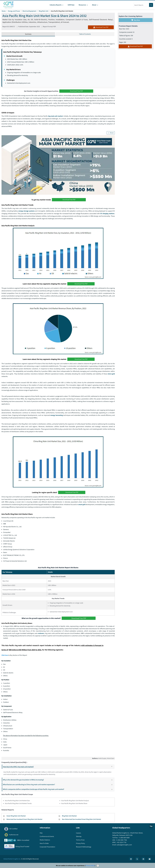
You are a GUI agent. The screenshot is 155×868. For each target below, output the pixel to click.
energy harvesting (57, 416)
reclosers (41, 634)
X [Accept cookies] (98, 866)
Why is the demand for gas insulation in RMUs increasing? (59, 780)
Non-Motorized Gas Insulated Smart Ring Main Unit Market (82, 820)
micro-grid (111, 374)
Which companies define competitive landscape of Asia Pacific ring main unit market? (59, 790)
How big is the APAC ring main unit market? (59, 767)
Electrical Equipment (30, 11)
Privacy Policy (90, 866)
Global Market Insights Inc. (12, 859)
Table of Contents (85, 34)
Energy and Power (14, 11)
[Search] (151, 5)
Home (4, 11)
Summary (28, 34)
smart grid (82, 505)
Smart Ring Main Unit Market (16, 816)
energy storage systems (26, 211)
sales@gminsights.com (124, 845)
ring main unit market (55, 116)
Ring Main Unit (44, 11)
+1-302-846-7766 (121, 841)
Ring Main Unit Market (69, 816)
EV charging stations (107, 214)
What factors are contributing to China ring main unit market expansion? (59, 785)
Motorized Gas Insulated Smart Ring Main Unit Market (24, 820)
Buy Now (136, 20)
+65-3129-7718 (121, 843)
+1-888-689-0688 (124, 838)
